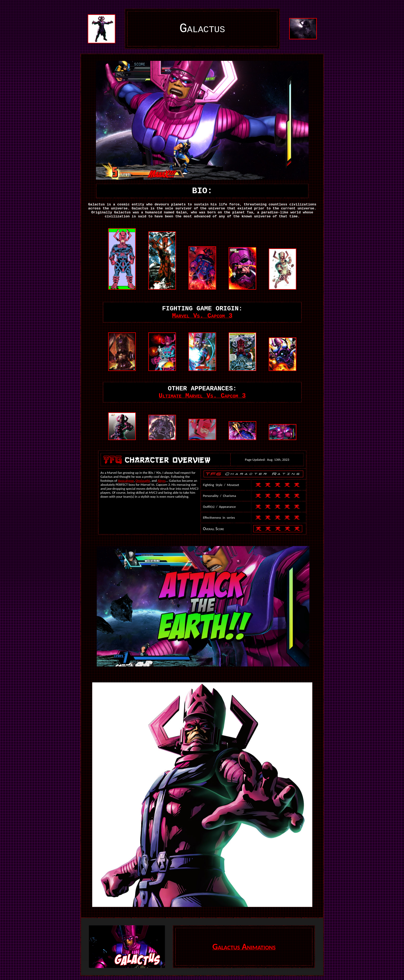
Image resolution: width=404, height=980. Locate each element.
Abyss (162, 481)
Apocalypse (126, 481)
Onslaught (143, 481)
